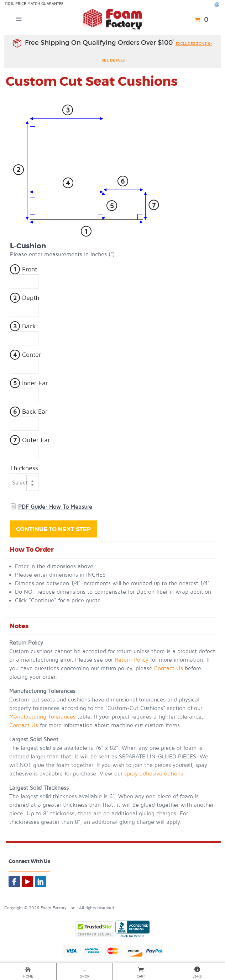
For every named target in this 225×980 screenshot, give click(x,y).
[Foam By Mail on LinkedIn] (41, 881)
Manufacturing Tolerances (42, 717)
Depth (25, 298)
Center (25, 355)
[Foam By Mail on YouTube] (27, 881)
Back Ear (29, 412)
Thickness (24, 468)
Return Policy (132, 660)
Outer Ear (30, 440)
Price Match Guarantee (39, 4)
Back (23, 326)
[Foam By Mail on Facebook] (14, 881)
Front (23, 269)
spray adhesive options (154, 774)
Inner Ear (29, 383)
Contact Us (169, 668)
